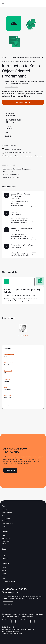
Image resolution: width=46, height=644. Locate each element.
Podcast (4, 570)
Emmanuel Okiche (24, 96)
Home (4, 57)
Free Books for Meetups (9, 581)
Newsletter (5, 576)
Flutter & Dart (6, 518)
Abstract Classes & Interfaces (22, 245)
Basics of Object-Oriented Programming (20, 195)
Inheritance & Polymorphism (22, 229)
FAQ (3, 556)
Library (4, 526)
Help (3, 553)
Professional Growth (8, 524)
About (4, 536)
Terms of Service (7, 538)
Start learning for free (23, 102)
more (38, 301)
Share (5, 133)
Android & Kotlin (7, 513)
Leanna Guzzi (8, 371)
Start (34, 205)
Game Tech (5, 521)
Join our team (23, 406)
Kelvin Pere (7, 396)
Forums (4, 573)
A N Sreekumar (8, 363)
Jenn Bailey (7, 387)
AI (3, 515)
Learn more (10, 470)
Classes (14, 212)
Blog (3, 579)
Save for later (8, 136)
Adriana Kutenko (9, 379)
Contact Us (5, 558)
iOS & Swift (5, 510)
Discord (4, 568)
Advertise (5, 544)
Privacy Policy (6, 541)
